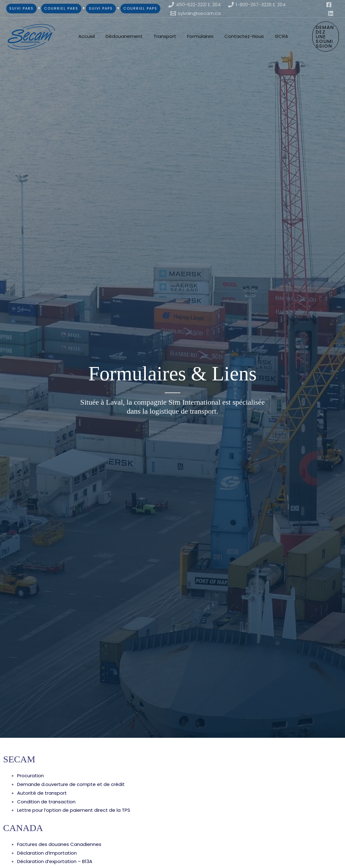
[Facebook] (329, 5)
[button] (321, 36)
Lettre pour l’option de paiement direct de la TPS (74, 810)
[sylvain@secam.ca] (195, 13)
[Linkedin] (331, 13)
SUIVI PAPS (101, 8)
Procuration (30, 776)
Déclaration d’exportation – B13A (55, 861)
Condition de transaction (46, 802)
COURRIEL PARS (61, 8)
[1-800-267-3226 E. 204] (257, 5)
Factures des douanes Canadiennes (59, 844)
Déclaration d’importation (47, 853)
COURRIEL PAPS (140, 8)
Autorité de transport (42, 793)
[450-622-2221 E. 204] (195, 5)
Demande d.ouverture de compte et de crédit (71, 784)
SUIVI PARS (21, 8)
